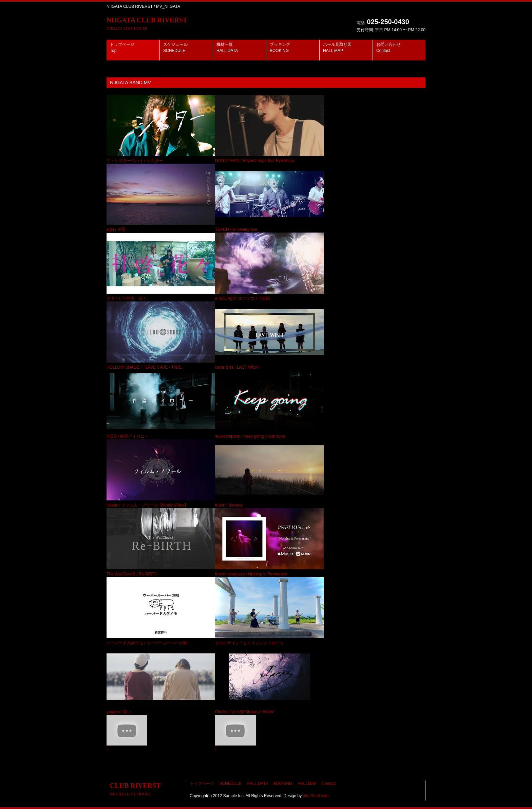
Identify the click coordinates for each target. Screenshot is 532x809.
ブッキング (280, 48)
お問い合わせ (388, 48)
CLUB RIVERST (135, 789)
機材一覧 (227, 48)
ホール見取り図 (337, 48)
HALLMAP (307, 784)
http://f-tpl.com (316, 796)
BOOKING (283, 784)
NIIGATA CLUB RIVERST (147, 24)
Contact (329, 784)
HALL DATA (257, 784)
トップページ (122, 48)
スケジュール (175, 48)
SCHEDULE (230, 784)
